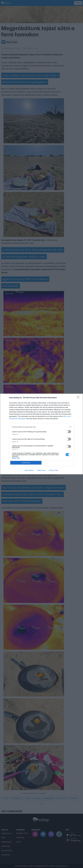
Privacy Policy (54, 470)
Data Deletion (29, 470)
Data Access (41, 470)
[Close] (79, 398)
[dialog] (41, 434)
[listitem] (41, 427)
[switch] (68, 432)
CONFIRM (26, 463)
